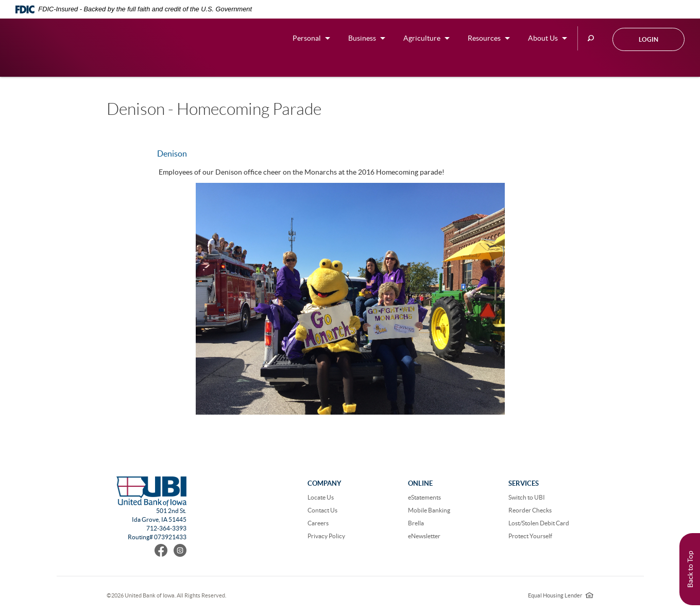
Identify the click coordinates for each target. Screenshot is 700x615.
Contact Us (322, 510)
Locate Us (321, 497)
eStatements (424, 497)
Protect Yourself (530, 536)
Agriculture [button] (422, 38)
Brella (416, 523)
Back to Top (690, 569)
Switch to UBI (527, 497)
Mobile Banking (429, 510)
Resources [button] (484, 38)
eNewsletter (424, 536)
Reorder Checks (530, 510)
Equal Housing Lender (561, 595)
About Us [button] (543, 38)
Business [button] (362, 38)
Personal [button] (307, 38)
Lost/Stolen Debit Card (539, 523)
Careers (318, 523)
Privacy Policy (326, 536)
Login (648, 39)
